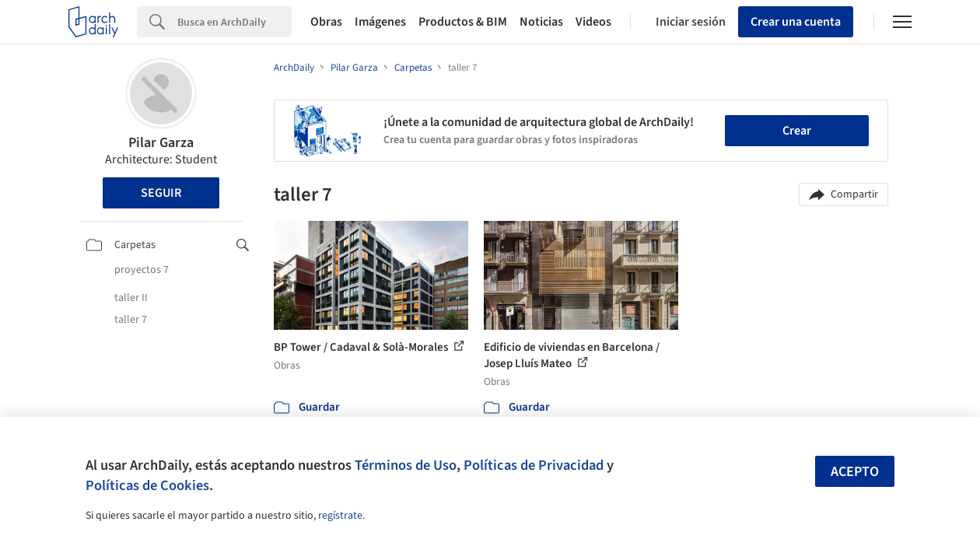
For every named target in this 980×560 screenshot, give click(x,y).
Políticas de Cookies (147, 485)
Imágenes (380, 22)
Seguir (161, 193)
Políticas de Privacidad (534, 465)
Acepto (855, 472)
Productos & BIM (463, 22)
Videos (593, 22)
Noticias (541, 22)
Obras (326, 22)
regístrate (340, 516)
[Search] (234, 22)
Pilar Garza (161, 143)
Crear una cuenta (796, 22)
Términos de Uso (406, 465)
